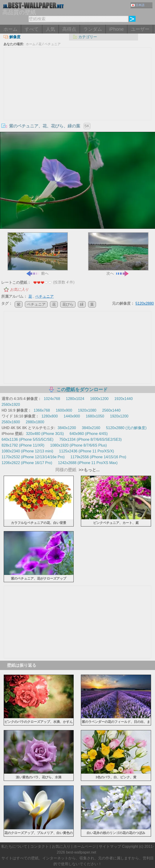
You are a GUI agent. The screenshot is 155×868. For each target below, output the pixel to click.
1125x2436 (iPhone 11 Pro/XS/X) (87, 451)
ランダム (93, 29)
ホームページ (85, 846)
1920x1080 (87, 410)
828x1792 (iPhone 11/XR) (23, 445)
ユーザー (140, 29)
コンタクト (40, 846)
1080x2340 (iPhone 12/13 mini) (27, 451)
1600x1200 (99, 399)
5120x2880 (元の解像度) (126, 428)
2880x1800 (35, 422)
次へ (118, 254)
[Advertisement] (78, 83)
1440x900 (72, 416)
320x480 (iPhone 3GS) (45, 434)
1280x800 (49, 416)
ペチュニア (53, 44)
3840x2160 (91, 428)
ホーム (10, 29)
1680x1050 (95, 416)
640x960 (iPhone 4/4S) (89, 434)
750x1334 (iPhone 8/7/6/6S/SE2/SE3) (91, 439)
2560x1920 (11, 405)
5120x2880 (145, 303)
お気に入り (19, 289)
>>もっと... (88, 470)
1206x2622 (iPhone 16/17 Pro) (27, 463)
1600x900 (64, 410)
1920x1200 (119, 416)
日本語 (138, 5)
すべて (32, 29)
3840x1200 (67, 428)
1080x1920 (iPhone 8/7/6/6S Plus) (79, 445)
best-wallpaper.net (81, 852)
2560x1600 (11, 422)
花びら (68, 304)
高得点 (69, 29)
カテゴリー (85, 37)
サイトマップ (110, 846)
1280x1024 (75, 399)
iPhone (116, 29)
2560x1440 (111, 410)
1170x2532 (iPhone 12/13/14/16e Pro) (33, 457)
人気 (50, 29)
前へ (38, 254)
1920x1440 (124, 399)
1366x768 (42, 410)
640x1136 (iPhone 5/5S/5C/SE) (28, 439)
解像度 (12, 37)
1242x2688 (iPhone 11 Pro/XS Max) (88, 463)
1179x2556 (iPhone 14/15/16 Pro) (98, 457)
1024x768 (52, 399)
